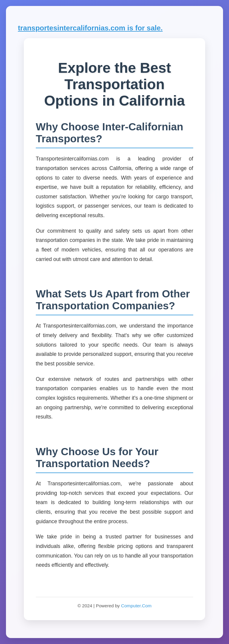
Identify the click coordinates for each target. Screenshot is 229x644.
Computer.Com (136, 606)
